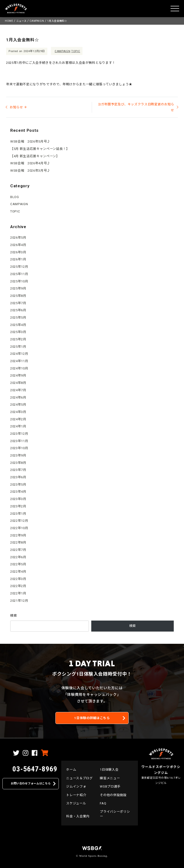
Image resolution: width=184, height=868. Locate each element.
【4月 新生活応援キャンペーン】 (35, 156)
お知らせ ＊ (19, 107)
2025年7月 (18, 303)
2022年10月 (19, 528)
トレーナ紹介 (76, 795)
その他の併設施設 (113, 795)
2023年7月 (18, 470)
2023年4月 (18, 492)
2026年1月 (18, 259)
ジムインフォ (76, 786)
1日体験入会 (109, 770)
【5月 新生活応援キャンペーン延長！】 (40, 149)
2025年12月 (19, 267)
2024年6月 (18, 397)
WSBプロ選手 (110, 786)
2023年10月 (19, 448)
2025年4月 (18, 325)
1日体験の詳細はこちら (92, 718)
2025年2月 (18, 339)
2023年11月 (19, 441)
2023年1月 (18, 514)
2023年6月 (18, 477)
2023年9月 (18, 455)
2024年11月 (19, 361)
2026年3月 (18, 252)
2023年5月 (18, 484)
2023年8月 (18, 463)
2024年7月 (18, 390)
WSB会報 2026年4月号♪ (30, 163)
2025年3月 (18, 332)
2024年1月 (18, 426)
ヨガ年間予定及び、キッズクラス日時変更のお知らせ (136, 107)
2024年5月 (18, 405)
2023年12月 (19, 434)
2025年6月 (18, 310)
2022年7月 (18, 550)
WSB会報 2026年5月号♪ (30, 141)
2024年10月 (19, 368)
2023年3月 (18, 499)
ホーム (71, 770)
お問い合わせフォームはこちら (31, 784)
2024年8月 (18, 383)
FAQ (103, 803)
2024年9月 (18, 375)
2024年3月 (18, 412)
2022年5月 (18, 564)
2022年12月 (19, 521)
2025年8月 (18, 296)
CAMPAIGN (62, 51)
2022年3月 (18, 579)
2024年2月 (18, 419)
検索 (14, 616)
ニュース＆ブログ (79, 778)
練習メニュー (110, 778)
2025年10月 (19, 281)
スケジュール (76, 803)
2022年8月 (18, 542)
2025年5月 (18, 317)
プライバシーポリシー (115, 814)
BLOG (15, 197)
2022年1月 (18, 593)
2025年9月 (18, 288)
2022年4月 (18, 572)
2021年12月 (19, 601)
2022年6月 (18, 557)
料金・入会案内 (78, 816)
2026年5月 (18, 238)
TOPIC (76, 51)
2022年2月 (18, 586)
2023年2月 (18, 506)
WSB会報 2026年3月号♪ (30, 171)
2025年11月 (19, 274)
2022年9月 (18, 535)
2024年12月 (19, 354)
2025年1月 (18, 347)
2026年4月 (18, 245)
